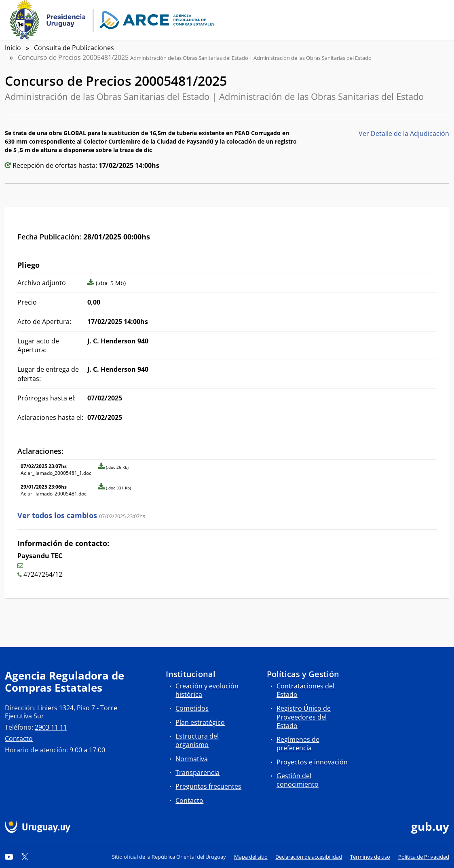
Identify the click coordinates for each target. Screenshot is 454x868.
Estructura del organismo (197, 740)
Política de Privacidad (424, 857)
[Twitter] (25, 857)
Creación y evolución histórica (207, 690)
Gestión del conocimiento (298, 780)
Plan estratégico (200, 722)
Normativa (192, 759)
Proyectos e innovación (312, 762)
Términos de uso (370, 857)
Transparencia (197, 773)
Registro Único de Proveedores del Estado (304, 717)
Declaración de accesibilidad (309, 857)
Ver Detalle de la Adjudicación (404, 133)
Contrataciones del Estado (305, 690)
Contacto (19, 739)
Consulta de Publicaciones (74, 48)
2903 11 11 (51, 727)
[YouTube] (9, 857)
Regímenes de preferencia (298, 744)
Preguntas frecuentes (208, 786)
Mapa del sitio (251, 857)
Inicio (13, 48)
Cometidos (192, 708)
